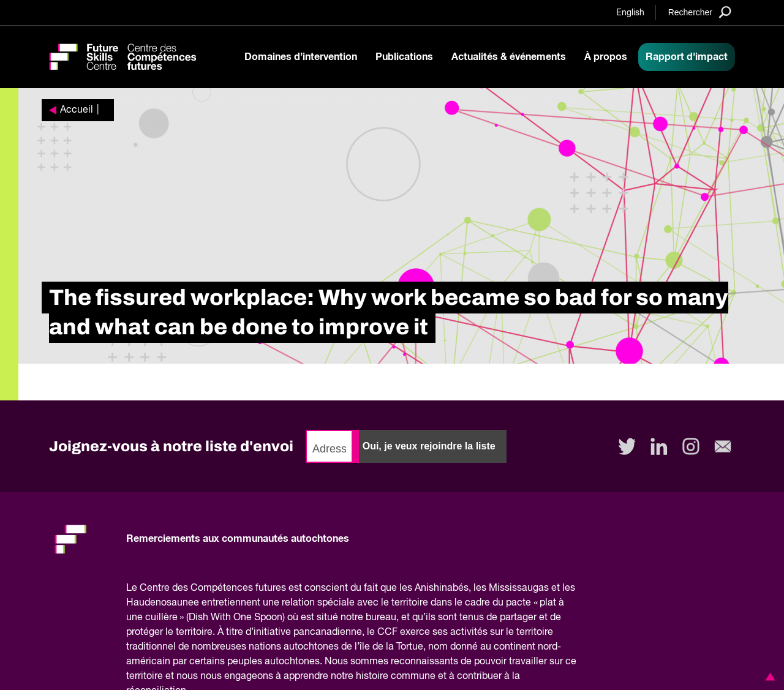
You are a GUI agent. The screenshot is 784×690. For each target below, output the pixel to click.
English (630, 13)
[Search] (700, 12)
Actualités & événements (509, 57)
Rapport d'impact (687, 57)
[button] (768, 677)
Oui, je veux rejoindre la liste (429, 446)
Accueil (77, 110)
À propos (606, 57)
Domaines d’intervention (301, 57)
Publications (404, 57)
